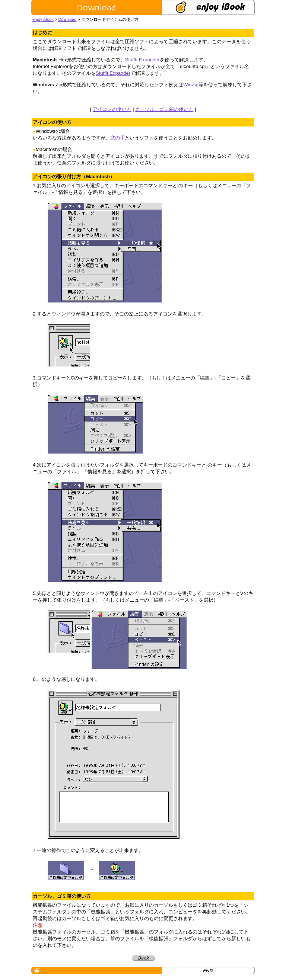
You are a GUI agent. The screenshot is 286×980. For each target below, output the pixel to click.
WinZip (191, 85)
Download (67, 19)
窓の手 (117, 138)
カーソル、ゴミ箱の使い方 (164, 109)
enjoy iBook (43, 19)
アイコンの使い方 (112, 109)
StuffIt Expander (142, 60)
